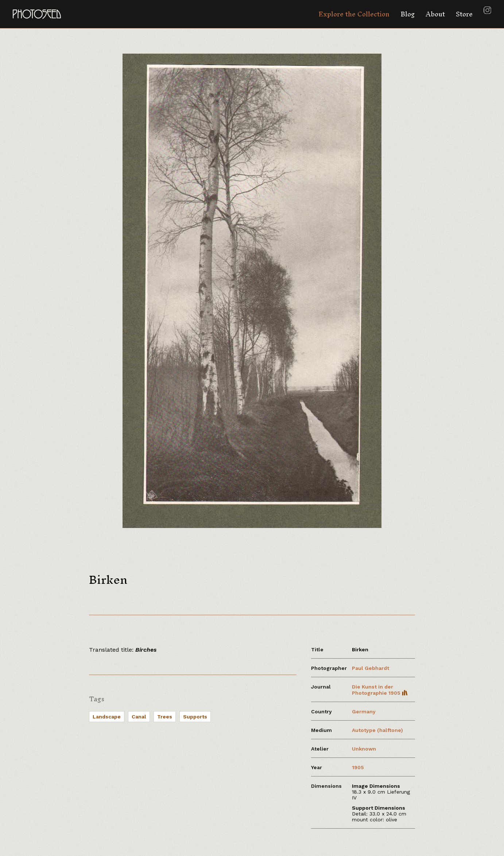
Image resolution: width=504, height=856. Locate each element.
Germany (364, 712)
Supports (195, 717)
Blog (408, 14)
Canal (139, 717)
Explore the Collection (354, 14)
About (435, 14)
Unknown (364, 749)
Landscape (107, 717)
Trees (165, 717)
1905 (358, 767)
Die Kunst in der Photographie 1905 (380, 690)
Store (464, 14)
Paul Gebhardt (371, 668)
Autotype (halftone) (377, 730)
